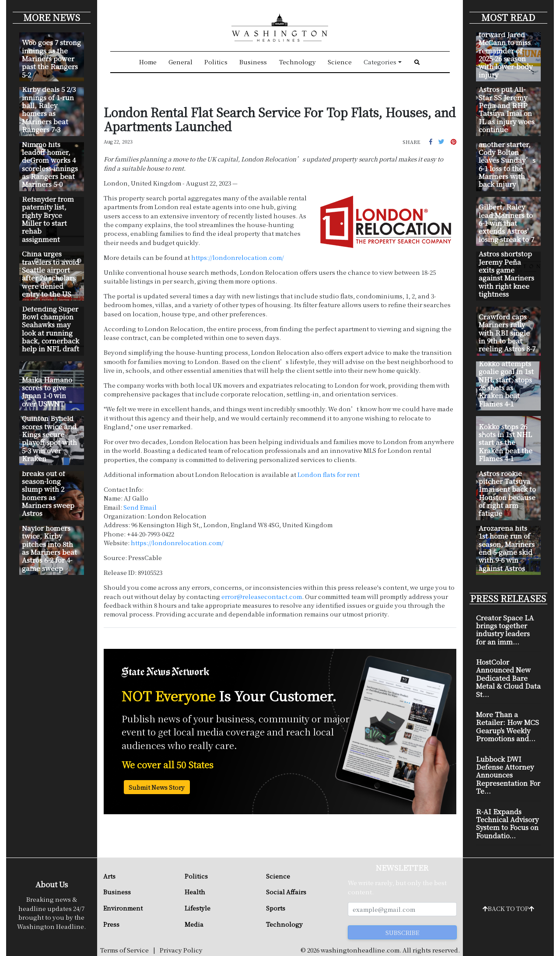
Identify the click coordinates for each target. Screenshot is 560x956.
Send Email (140, 507)
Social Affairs (286, 892)
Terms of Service (124, 950)
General (180, 62)
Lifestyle (198, 908)
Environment (123, 908)
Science (340, 62)
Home (148, 62)
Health (195, 892)
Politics (216, 62)
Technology (297, 62)
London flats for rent (329, 474)
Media (194, 924)
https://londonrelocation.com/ (238, 257)
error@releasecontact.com (262, 596)
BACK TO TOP (508, 908)
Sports (276, 908)
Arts (109, 876)
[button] (431, 141)
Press (111, 924)
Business (253, 62)
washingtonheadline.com (360, 950)
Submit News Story (157, 787)
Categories (380, 62)
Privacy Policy (181, 950)
